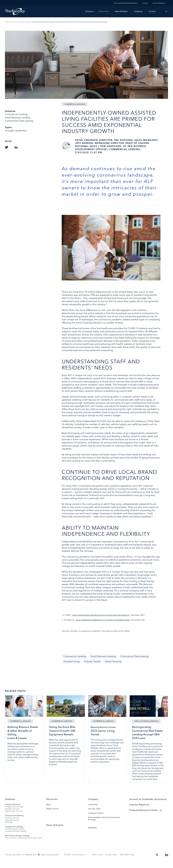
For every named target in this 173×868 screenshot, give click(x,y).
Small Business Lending (15, 835)
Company (138, 11)
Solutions (89, 11)
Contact (152, 11)
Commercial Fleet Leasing (16, 837)
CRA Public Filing (127, 861)
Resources (104, 11)
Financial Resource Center (144, 816)
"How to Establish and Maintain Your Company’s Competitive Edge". (104, 620)
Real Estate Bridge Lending (17, 842)
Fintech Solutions (13, 810)
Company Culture (96, 819)
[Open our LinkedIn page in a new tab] (167, 860)
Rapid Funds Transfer (14, 817)
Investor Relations (159, 3)
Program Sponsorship (14, 813)
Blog (48, 810)
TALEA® (9, 828)
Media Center (53, 815)
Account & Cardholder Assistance (126, 3)
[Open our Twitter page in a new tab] (157, 860)
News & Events (121, 11)
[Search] (166, 11)
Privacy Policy (111, 861)
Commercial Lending (14, 833)
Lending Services (12, 824)
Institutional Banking (14, 822)
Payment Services (12, 815)
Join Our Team (94, 815)
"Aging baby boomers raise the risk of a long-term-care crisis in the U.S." (102, 615)
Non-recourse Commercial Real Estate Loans (24, 844)
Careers (145, 3)
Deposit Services (12, 826)
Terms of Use (97, 861)
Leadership (93, 810)
